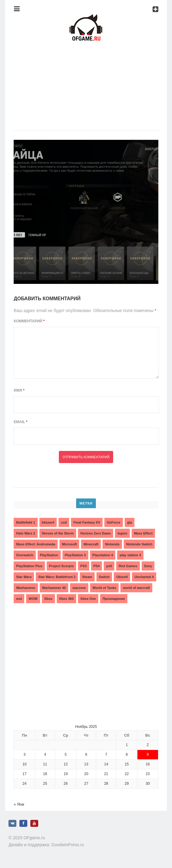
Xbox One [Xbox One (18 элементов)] (88, 599)
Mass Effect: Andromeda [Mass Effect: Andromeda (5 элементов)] (36, 544)
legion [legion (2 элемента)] (122, 533)
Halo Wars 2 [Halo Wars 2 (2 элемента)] (26, 533)
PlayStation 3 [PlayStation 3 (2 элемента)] (75, 555)
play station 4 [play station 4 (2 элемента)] (130, 555)
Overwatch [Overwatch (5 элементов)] (25, 555)
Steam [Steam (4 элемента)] (87, 577)
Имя (19, 390)
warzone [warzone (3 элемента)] (79, 588)
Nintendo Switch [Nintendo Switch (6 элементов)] (139, 544)
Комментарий (29, 321)
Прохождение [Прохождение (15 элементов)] (114, 599)
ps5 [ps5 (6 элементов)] (109, 566)
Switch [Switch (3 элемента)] (104, 577)
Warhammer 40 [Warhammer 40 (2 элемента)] (54, 588)
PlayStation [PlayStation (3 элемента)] (49, 555)
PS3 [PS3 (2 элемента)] (84, 566)
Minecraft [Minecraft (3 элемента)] (91, 544)
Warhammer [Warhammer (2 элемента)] (26, 588)
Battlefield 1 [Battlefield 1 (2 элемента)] (25, 522)
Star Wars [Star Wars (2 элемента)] (24, 577)
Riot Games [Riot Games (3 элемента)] (128, 566)
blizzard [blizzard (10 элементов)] (48, 522)
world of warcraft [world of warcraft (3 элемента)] (136, 588)
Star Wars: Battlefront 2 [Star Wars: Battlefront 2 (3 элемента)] (57, 577)
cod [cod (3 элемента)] (64, 522)
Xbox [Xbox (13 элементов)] (48, 599)
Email (20, 422)
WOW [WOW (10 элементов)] (33, 599)
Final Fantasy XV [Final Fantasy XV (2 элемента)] (87, 522)
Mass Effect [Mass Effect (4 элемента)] (143, 533)
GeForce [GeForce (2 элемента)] (114, 522)
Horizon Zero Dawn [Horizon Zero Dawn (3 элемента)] (96, 533)
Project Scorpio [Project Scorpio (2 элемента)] (61, 566)
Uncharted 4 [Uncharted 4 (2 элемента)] (144, 577)
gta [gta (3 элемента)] (130, 522)
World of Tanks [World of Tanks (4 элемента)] (104, 588)
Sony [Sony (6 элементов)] (148, 566)
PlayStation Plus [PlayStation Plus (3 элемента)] (29, 566)
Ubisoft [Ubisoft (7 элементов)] (122, 577)
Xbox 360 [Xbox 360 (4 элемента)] (66, 599)
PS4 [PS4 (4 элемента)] (97, 566)
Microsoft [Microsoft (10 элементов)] (69, 544)
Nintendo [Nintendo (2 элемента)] (112, 544)
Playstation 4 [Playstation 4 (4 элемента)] (103, 555)
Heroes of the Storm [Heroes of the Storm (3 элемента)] (58, 533)
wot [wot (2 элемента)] (19, 599)
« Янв (19, 804)
